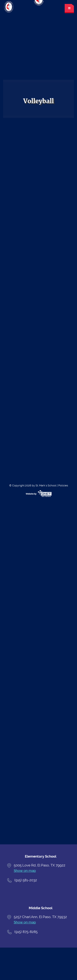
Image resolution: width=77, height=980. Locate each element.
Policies (63, 485)
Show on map (25, 871)
